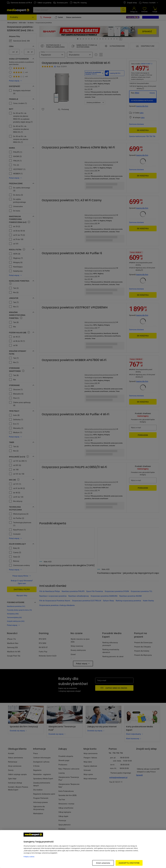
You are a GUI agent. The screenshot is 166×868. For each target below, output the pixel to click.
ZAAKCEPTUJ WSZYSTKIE (129, 863)
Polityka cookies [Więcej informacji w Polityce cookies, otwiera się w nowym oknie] (29, 857)
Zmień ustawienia (103, 863)
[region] (83, 849)
